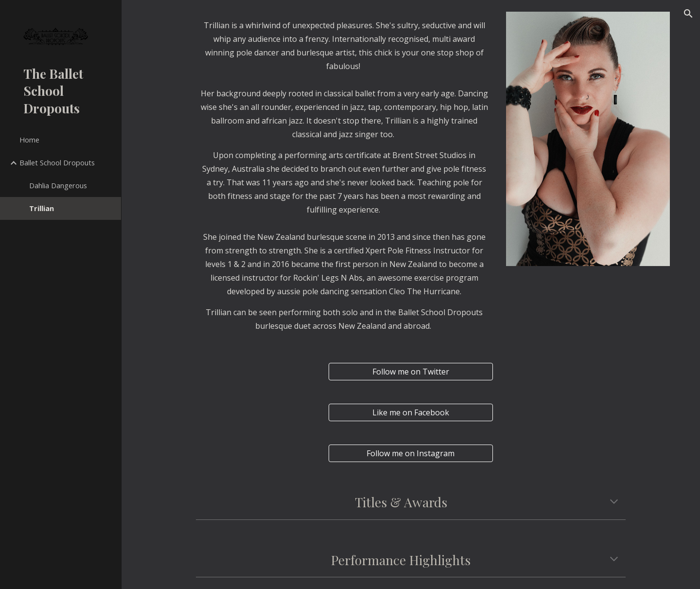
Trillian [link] (42, 208)
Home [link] (29, 140)
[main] (344, 46)
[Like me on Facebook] (411, 412)
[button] (688, 14)
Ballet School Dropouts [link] (57, 162)
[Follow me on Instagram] (411, 453)
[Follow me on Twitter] (411, 372)
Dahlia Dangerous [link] (58, 185)
